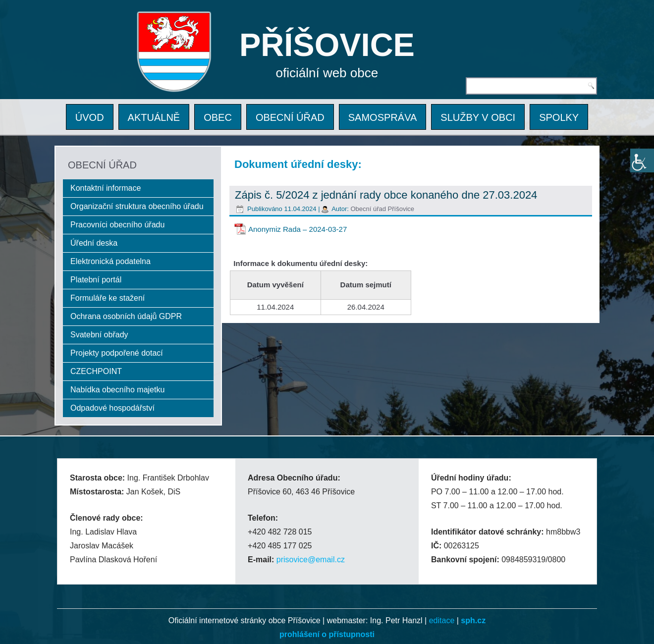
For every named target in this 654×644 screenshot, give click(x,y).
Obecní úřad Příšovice (382, 209)
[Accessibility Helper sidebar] (642, 161)
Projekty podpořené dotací (117, 353)
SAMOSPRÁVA (383, 117)
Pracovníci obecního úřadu (117, 225)
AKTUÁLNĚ (154, 117)
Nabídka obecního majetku (117, 390)
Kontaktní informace (106, 188)
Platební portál (96, 280)
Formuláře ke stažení (108, 298)
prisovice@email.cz (311, 560)
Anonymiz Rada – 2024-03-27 (298, 229)
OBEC (218, 117)
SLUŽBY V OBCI (478, 117)
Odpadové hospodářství (112, 408)
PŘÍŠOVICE (327, 45)
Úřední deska (94, 243)
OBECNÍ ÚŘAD (290, 117)
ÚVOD (90, 117)
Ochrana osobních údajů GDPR (126, 316)
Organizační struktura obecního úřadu (137, 206)
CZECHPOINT (96, 371)
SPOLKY (559, 117)
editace (442, 620)
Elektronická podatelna (110, 261)
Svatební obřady (99, 335)
